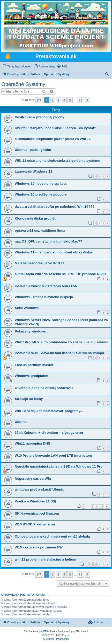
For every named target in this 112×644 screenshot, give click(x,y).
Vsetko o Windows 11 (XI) (35, 501)
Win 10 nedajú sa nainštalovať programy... (49, 411)
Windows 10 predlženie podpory (41, 194)
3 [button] (58, 100)
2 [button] (53, 100)
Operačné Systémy (23, 84)
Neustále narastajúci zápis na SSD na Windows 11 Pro (59, 466)
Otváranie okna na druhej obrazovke (44, 388)
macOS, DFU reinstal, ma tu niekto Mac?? (48, 241)
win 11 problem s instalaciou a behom (45, 559)
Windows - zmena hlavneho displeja (44, 297)
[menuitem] (17, 66)
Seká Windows (27, 308)
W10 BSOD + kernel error (35, 524)
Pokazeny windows (30, 331)
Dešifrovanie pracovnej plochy (39, 117)
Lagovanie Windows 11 (33, 171)
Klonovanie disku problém (36, 218)
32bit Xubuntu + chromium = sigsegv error (49, 433)
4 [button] (64, 100)
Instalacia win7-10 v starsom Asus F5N (46, 286)
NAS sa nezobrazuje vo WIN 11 (40, 263)
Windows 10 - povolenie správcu (41, 184)
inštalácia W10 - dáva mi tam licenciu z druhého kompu (59, 353)
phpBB (43, 631)
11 (107, 506)
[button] (39, 100)
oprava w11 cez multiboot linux (40, 231)
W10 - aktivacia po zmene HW (39, 547)
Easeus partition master (34, 365)
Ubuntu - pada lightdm (33, 150)
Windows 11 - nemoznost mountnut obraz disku (53, 252)
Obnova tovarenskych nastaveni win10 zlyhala (52, 536)
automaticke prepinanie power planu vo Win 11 (53, 139)
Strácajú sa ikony (29, 399)
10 (101, 506)
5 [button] (70, 100)
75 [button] (81, 100)
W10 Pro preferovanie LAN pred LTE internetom (53, 456)
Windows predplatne (31, 376)
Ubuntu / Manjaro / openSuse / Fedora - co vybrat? (55, 128)
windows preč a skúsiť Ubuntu (40, 489)
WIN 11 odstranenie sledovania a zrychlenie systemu (58, 161)
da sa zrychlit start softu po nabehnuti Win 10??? (55, 207)
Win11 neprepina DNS (32, 443)
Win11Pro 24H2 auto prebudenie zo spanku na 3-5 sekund (62, 342)
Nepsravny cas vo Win (33, 479)
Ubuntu (21, 422)
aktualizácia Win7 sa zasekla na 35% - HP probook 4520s (61, 274)
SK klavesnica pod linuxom (37, 513)
